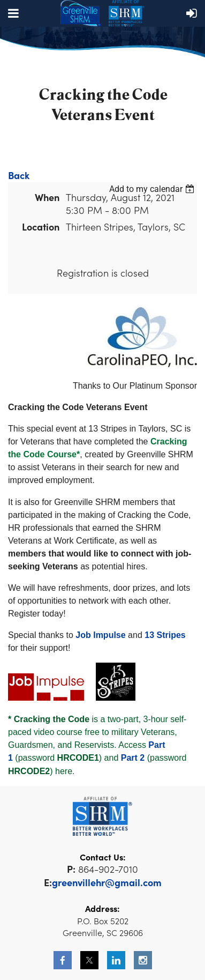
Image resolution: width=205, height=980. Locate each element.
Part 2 (133, 758)
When (47, 197)
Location (41, 227)
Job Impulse (100, 635)
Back (19, 175)
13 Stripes (165, 635)
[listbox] (153, 189)
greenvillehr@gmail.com (107, 882)
